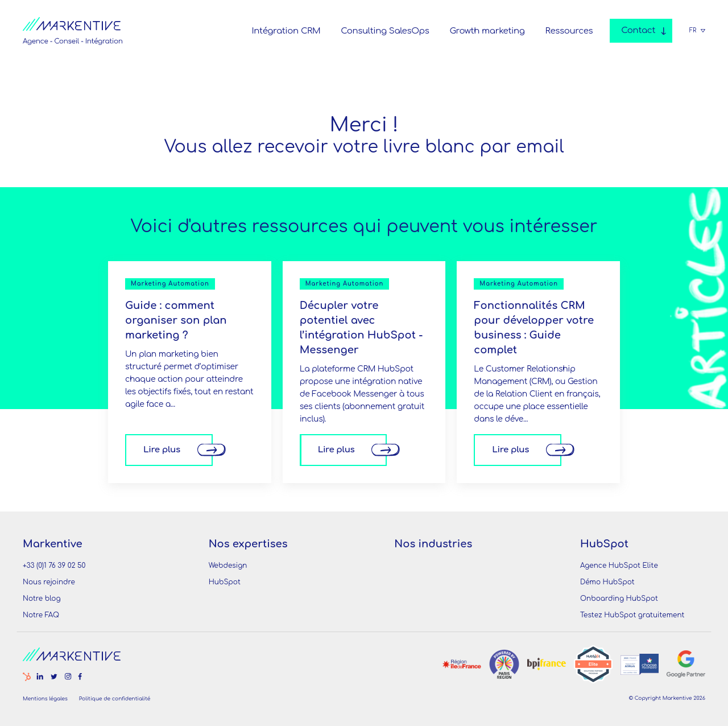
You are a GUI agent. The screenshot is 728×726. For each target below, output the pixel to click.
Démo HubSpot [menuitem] (607, 582)
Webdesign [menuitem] (228, 566)
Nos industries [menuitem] (433, 544)
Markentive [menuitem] (53, 544)
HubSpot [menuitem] (225, 582)
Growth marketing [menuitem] (487, 31)
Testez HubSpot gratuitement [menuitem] (632, 615)
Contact (638, 30)
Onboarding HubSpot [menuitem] (619, 599)
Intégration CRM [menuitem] (286, 31)
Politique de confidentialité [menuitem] (115, 699)
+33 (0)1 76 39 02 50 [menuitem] (54, 566)
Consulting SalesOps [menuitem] (385, 31)
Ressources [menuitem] (569, 31)
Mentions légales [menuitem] (45, 699)
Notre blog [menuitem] (42, 599)
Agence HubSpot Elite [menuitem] (619, 566)
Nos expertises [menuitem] (248, 544)
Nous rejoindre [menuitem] (49, 582)
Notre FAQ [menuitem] (41, 615)
